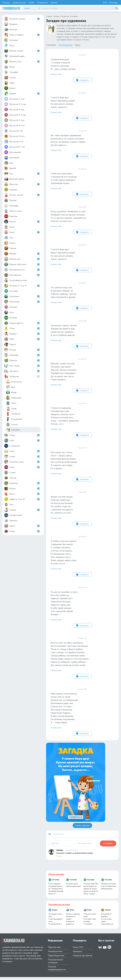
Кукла (9, 227)
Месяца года (22, 259)
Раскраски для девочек (83, 958)
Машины (22, 254)
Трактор (10, 478)
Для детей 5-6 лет (15, 136)
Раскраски (6, 2)
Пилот (11, 403)
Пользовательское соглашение (56, 964)
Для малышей (12, 152)
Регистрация (113, 2)
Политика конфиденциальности (57, 971)
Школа (22, 526)
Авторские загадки (22, 19)
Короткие (11, 216)
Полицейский (14, 419)
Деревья (22, 94)
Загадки (31, 2)
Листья (10, 243)
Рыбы (22, 440)
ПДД (22, 339)
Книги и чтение (13, 211)
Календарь (11, 206)
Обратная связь (54, 950)
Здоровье (11, 190)
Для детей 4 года (14, 120)
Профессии (22, 376)
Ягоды (22, 531)
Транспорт (22, 483)
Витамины (11, 40)
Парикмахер (14, 398)
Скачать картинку (82, 828)
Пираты (10, 344)
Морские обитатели (22, 264)
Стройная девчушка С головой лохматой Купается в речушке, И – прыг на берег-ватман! (82, 68)
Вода (9, 45)
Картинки (54, 2)
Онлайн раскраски (19, 2)
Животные (22, 184)
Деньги (10, 88)
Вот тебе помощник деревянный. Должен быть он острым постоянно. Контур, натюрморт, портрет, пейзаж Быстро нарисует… (82, 144)
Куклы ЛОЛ (78, 950)
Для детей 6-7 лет (15, 147)
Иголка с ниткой (22, 195)
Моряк (11, 392)
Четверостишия (13, 515)
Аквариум (11, 24)
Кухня (22, 232)
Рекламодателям (55, 954)
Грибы (9, 83)
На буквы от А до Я (22, 286)
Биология (11, 29)
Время (9, 67)
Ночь (9, 312)
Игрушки (10, 200)
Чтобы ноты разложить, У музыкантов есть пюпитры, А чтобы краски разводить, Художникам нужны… (82, 183)
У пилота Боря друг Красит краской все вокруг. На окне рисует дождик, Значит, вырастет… (82, 106)
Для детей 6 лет (14, 142)
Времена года (22, 62)
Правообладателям (56, 958)
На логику (11, 291)
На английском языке (16, 280)
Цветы (22, 494)
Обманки (11, 318)
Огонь (22, 328)
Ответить (59, 859)
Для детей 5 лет (14, 131)
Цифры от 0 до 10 (22, 499)
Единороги (77, 954)
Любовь (10, 248)
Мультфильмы (22, 275)
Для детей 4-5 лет (15, 126)
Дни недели (12, 158)
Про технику (22, 366)
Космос (22, 222)
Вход (105, 2)
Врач (11, 387)
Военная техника (22, 51)
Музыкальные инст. (22, 270)
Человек (22, 510)
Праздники (22, 355)
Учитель (12, 424)
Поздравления (42, 2)
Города (10, 78)
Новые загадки (56, 877)
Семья (22, 451)
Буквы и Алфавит (22, 35)
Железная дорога (14, 179)
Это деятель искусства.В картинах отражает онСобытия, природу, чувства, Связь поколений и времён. (82, 297)
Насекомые (22, 296)
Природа (22, 360)
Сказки (22, 456)
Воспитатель (14, 382)
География (11, 72)
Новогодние (22, 302)
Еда (22, 174)
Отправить (108, 846)
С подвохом (12, 446)
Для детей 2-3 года (15, 104)
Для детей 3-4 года (15, 115)
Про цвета (22, 371)
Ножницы (11, 307)
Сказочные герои (22, 462)
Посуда (22, 350)
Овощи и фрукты (22, 323)
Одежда (22, 334)
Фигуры (22, 489)
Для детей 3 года (14, 110)
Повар (11, 408)
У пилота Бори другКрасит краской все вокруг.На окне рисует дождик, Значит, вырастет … (82, 259)
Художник (13, 430)
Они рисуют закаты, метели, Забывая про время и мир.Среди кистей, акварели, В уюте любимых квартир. (82, 335)
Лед (9, 238)
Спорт (22, 467)
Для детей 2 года (14, 99)
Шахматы (11, 521)
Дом (9, 163)
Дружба (10, 168)
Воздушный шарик (14, 56)
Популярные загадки (59, 908)
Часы (9, 505)
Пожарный (13, 414)
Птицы (22, 435)
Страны (10, 473)
